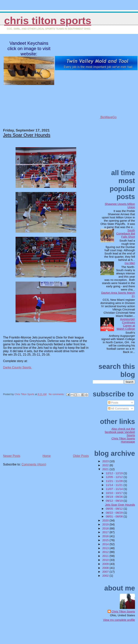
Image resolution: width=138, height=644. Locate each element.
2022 (106, 465)
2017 (106, 532)
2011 (106, 556)
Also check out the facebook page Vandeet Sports (120, 432)
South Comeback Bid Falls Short (126, 233)
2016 (106, 536)
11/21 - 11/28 (115, 481)
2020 (106, 520)
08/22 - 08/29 (115, 513)
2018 (106, 528)
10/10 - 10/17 (115, 493)
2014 (106, 544)
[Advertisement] (31, 427)
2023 (106, 461)
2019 (106, 524)
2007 (106, 572)
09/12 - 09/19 (115, 501)
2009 (106, 564)
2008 (106, 568)
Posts (113, 403)
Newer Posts (12, 456)
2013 (106, 548)
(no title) (130, 263)
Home (47, 456)
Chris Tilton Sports (48, 21)
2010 (106, 560)
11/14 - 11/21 (115, 485)
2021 (106, 469)
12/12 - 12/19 (115, 473)
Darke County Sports (18, 367)
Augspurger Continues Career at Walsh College (126, 324)
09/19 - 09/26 (115, 497)
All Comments (118, 408)
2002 (106, 576)
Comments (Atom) (34, 464)
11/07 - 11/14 (115, 489)
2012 (106, 552)
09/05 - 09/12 (115, 509)
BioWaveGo (96, 117)
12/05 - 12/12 (115, 477)
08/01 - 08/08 (115, 516)
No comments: (57, 394)
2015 (106, 540)
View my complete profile (119, 620)
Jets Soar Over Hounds (27, 135)
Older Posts (81, 456)
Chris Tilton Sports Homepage (123, 440)
